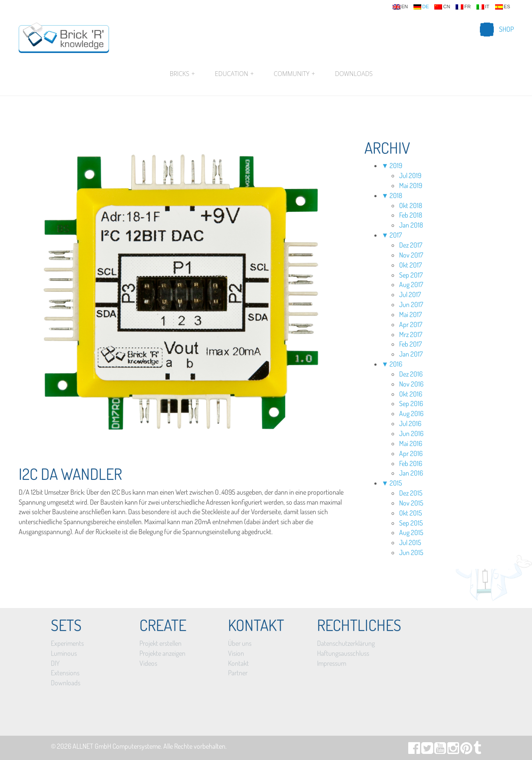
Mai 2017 (410, 314)
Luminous (64, 653)
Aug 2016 (411, 413)
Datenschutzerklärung (346, 643)
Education (234, 74)
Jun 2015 (411, 552)
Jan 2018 (411, 225)
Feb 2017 (410, 344)
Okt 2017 (410, 265)
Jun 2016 (411, 433)
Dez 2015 (411, 493)
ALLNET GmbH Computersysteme (117, 746)
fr (463, 7)
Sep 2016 (411, 403)
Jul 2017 (410, 294)
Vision (236, 653)
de (421, 7)
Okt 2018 (411, 205)
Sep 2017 (411, 275)
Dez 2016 (411, 374)
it (483, 7)
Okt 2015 (411, 513)
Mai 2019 (411, 185)
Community (294, 74)
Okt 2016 (411, 394)
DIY (55, 663)
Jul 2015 (410, 542)
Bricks (182, 74)
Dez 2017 (411, 245)
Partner (238, 673)
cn (442, 7)
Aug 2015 (411, 532)
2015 (396, 483)
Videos (148, 663)
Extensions (65, 673)
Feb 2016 (411, 463)
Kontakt (238, 663)
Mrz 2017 (411, 334)
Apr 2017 (411, 324)
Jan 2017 (411, 354)
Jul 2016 (410, 423)
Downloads (354, 74)
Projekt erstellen (160, 643)
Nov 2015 (411, 503)
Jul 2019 (410, 175)
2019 (396, 165)
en (400, 7)
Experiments (67, 643)
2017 (396, 235)
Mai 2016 (411, 443)
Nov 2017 (411, 255)
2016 (396, 364)
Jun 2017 (411, 304)
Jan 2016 (411, 473)
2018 (396, 195)
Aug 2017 (411, 284)
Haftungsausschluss (343, 653)
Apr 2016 (411, 453)
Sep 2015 (411, 523)
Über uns (240, 643)
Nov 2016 (411, 384)
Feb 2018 (411, 215)
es (503, 7)
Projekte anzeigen (162, 653)
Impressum (332, 663)
